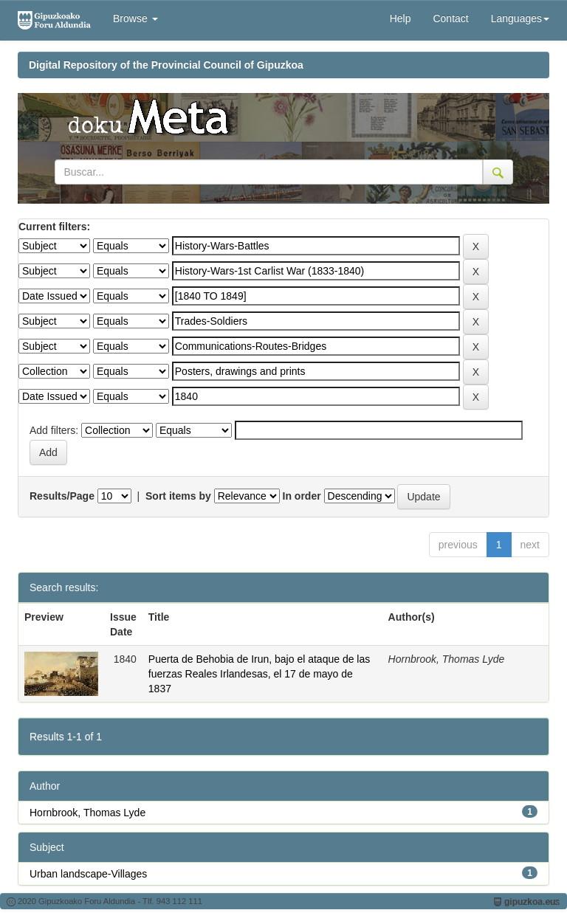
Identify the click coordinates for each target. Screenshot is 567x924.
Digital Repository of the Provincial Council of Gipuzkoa (166, 65)
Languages (520, 18)
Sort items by (178, 496)
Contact (450, 18)
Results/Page (62, 496)
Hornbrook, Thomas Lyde (87, 813)
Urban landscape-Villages (88, 874)
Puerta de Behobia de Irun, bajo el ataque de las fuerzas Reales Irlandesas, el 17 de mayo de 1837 (259, 674)
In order (302, 496)
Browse (135, 18)
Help (401, 18)
